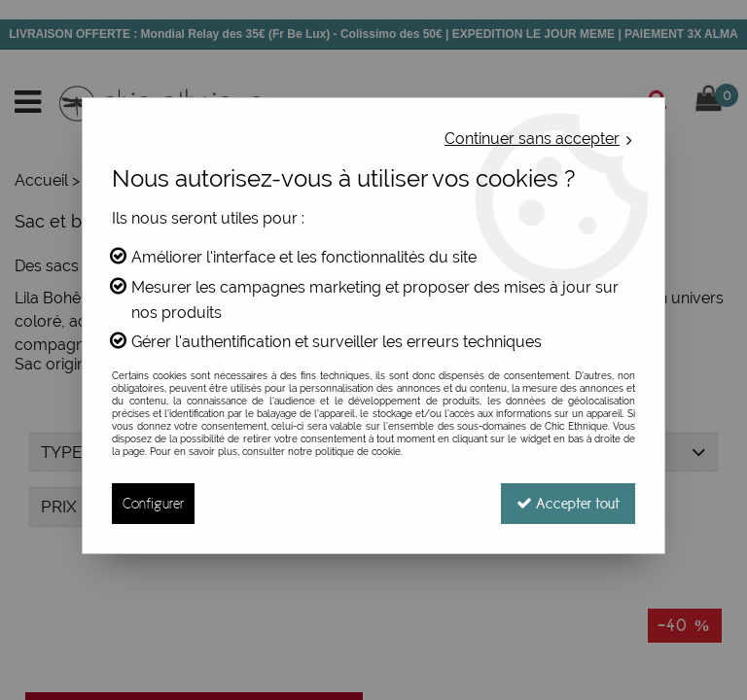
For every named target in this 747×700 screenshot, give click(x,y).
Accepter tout (568, 503)
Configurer (153, 503)
